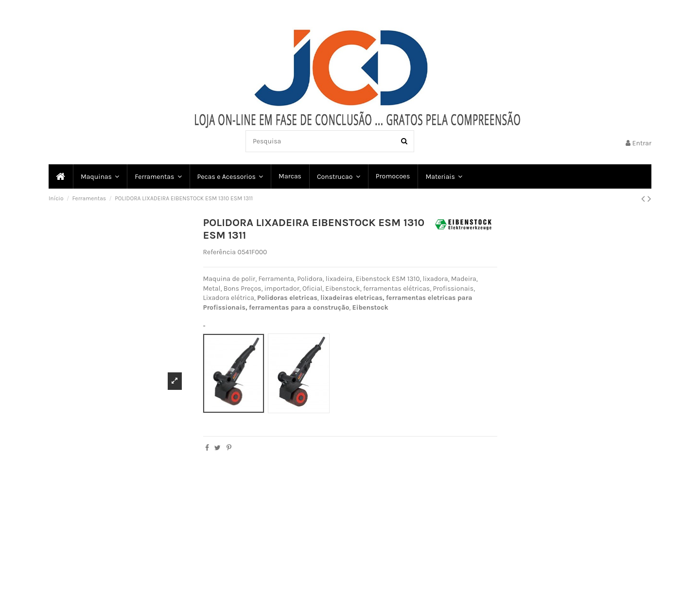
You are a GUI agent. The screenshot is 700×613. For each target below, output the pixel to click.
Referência (220, 252)
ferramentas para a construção (299, 307)
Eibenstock (370, 307)
